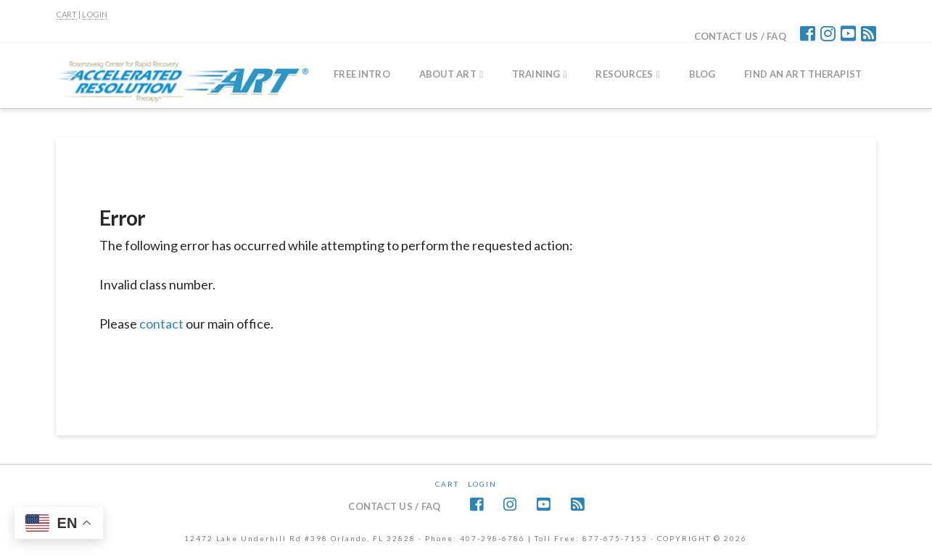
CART (66, 14)
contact (161, 324)
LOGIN (95, 14)
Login (482, 484)
